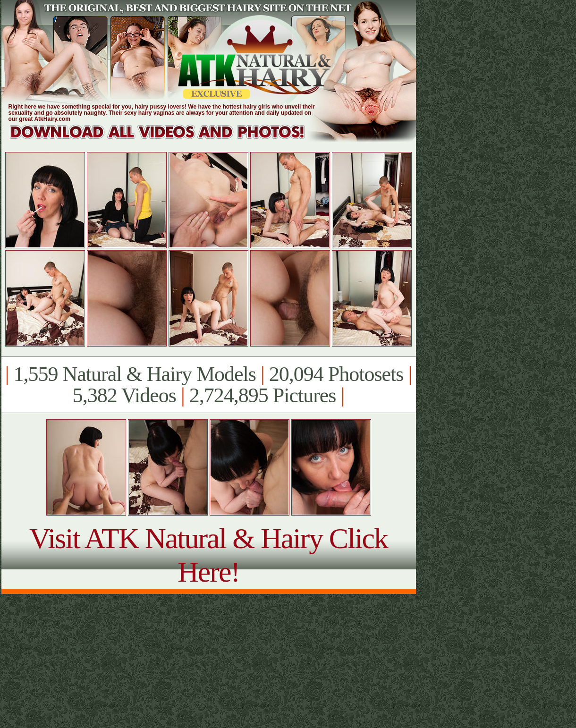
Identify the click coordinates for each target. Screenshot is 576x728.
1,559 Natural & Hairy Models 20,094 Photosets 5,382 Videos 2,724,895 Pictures (208, 385)
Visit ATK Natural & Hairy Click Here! (208, 555)
